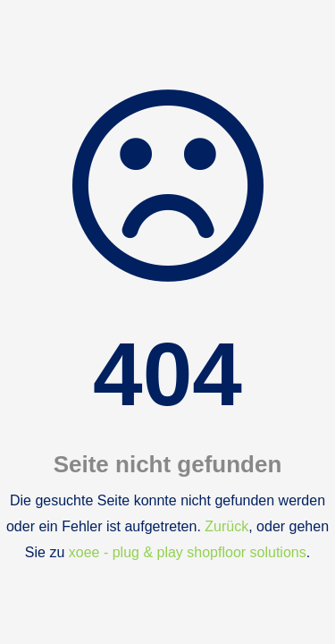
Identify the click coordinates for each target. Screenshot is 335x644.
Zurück (226, 526)
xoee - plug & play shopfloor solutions (188, 552)
